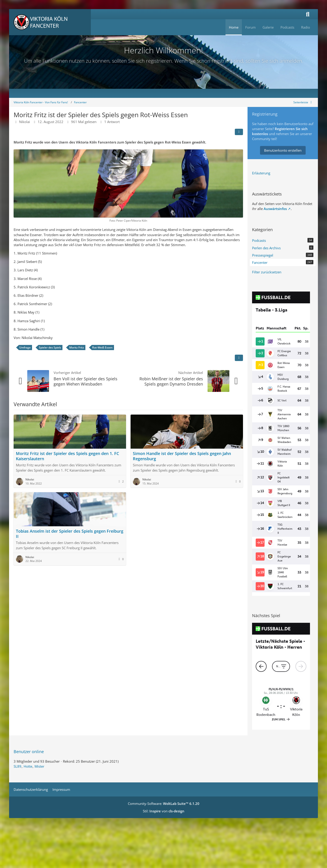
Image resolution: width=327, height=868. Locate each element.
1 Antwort (112, 122)
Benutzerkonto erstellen (283, 150)
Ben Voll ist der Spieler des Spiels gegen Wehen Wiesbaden (85, 381)
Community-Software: (164, 804)
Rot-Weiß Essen (102, 347)
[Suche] (308, 14)
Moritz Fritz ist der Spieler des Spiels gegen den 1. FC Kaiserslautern (67, 456)
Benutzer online (29, 752)
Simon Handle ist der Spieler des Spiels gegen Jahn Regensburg (182, 456)
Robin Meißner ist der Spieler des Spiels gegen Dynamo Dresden (171, 381)
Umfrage (25, 347)
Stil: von (164, 811)
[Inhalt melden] (239, 358)
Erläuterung (261, 173)
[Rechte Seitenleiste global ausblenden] (303, 102)
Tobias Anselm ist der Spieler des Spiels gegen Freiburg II (70, 534)
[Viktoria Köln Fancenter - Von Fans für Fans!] (50, 22)
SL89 (17, 766)
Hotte (28, 766)
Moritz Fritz (77, 347)
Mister (39, 766)
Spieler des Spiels (50, 347)
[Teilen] (239, 132)
